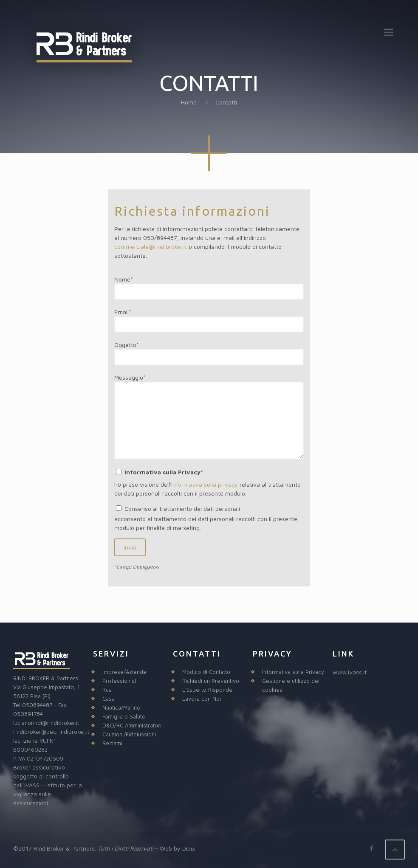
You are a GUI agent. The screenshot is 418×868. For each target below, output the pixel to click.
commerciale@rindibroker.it (151, 247)
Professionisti (120, 681)
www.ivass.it (350, 672)
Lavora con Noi (202, 699)
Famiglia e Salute (124, 716)
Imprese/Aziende (124, 672)
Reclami (112, 743)
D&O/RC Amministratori (132, 725)
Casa (109, 699)
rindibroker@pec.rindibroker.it (51, 732)
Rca (107, 690)
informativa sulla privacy (205, 484)
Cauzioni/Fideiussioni (129, 734)
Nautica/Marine (121, 707)
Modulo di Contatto (206, 672)
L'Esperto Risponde (207, 690)
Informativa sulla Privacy (293, 672)
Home (189, 102)
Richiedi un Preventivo (211, 681)
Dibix (189, 848)
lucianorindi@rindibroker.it (46, 723)
